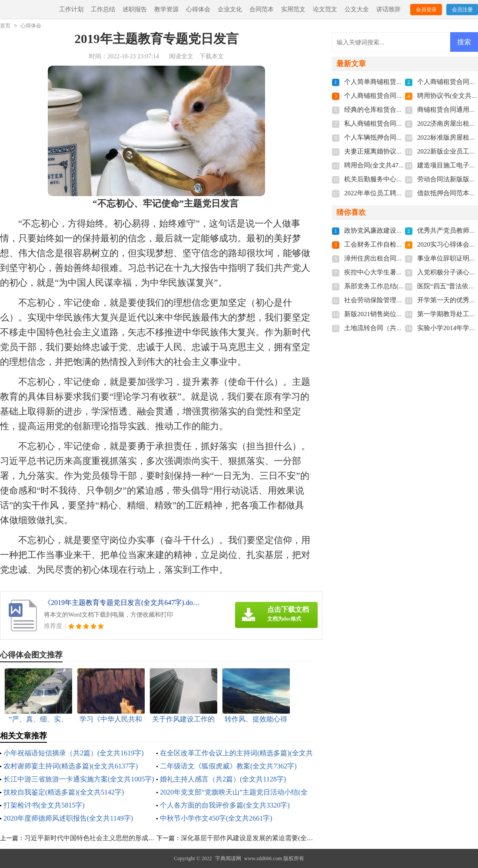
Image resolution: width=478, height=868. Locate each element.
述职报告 (135, 9)
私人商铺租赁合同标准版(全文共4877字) (402, 124)
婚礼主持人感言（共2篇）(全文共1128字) (223, 779)
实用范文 (293, 9)
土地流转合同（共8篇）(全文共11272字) (402, 328)
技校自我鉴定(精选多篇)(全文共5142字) (64, 792)
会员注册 (462, 10)
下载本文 (212, 56)
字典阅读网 (228, 858)
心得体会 (198, 9)
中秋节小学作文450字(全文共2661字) (216, 818)
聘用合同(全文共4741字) (379, 165)
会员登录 (426, 10)
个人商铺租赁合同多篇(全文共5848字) (398, 96)
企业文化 (230, 9)
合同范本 (262, 9)
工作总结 (103, 9)
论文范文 (325, 9)
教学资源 (166, 9)
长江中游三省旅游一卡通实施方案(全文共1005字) (79, 779)
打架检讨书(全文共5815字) (44, 805)
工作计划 (71, 9)
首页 (5, 26)
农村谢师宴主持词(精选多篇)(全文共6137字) (71, 766)
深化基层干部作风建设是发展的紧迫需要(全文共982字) (260, 838)
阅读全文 (181, 56)
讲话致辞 (388, 9)
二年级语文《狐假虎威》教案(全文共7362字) (228, 766)
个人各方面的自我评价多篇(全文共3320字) (225, 805)
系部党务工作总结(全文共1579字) (392, 286)
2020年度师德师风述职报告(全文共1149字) (68, 818)
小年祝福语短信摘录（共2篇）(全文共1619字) (74, 753)
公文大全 (357, 9)
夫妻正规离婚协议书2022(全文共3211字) (402, 151)
